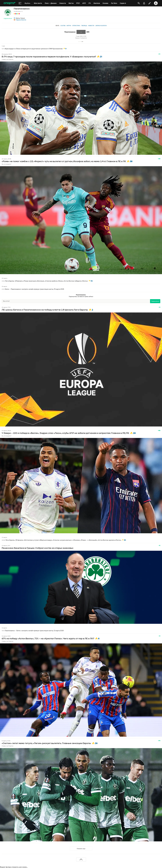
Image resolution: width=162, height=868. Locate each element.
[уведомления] (144, 3)
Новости (91, 26)
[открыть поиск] (139, 3)
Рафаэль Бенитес (21, 20)
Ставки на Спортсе (7, 59)
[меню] (20, 3)
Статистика (76, 26)
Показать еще (81, 849)
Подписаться (8, 19)
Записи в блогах (101, 26)
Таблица (84, 26)
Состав (63, 26)
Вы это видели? (7, 164)
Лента (57, 26)
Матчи (69, 26)
